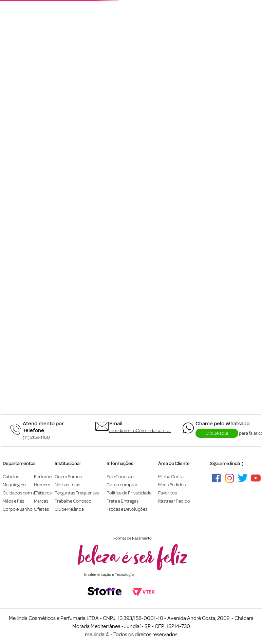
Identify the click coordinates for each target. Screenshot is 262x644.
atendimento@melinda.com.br (140, 431)
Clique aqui (217, 433)
